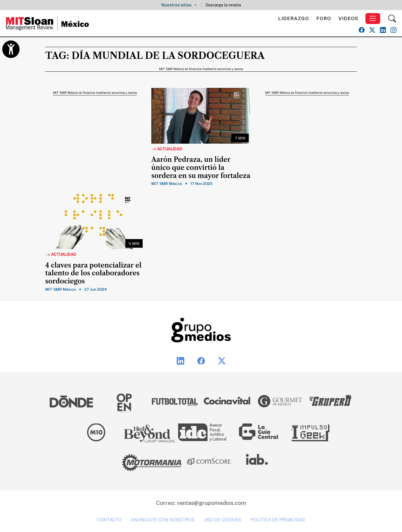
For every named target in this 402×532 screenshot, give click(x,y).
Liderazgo (294, 18)
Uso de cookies (223, 520)
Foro (324, 18)
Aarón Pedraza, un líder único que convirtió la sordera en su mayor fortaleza (201, 168)
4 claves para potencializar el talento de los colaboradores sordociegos (93, 273)
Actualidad (167, 149)
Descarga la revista (223, 5)
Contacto (109, 520)
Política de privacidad (278, 520)
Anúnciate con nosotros (163, 520)
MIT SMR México (167, 184)
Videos (348, 18)
